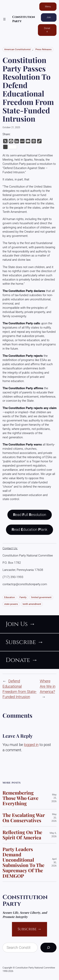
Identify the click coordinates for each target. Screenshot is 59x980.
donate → (22, 660)
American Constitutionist (17, 49)
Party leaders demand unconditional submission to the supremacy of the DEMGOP (23, 863)
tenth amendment (32, 604)
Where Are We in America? (48, 686)
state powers (11, 604)
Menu (48, 7)
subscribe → (25, 642)
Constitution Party (25, 901)
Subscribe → (29, 929)
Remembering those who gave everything (20, 798)
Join (49, 17)
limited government (41, 597)
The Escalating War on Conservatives (24, 818)
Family (23, 597)
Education (10, 597)
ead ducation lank (29, 530)
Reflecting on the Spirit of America (22, 835)
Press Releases (44, 49)
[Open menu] (4, 19)
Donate (47, 30)
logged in (31, 745)
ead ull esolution (30, 515)
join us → (20, 624)
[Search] (48, 948)
